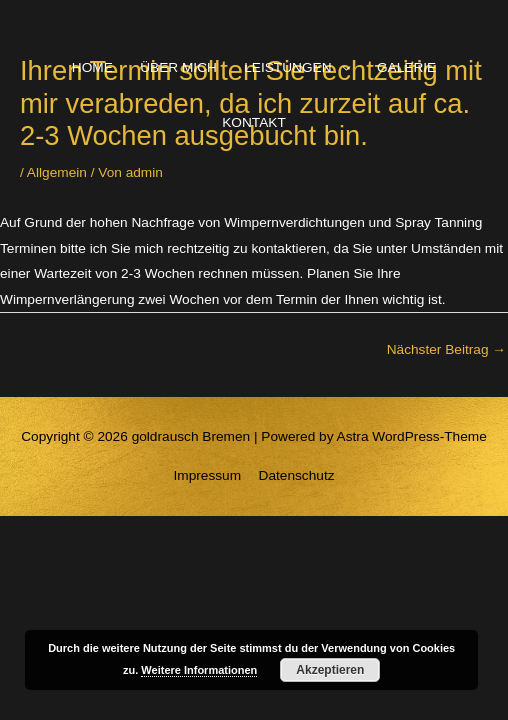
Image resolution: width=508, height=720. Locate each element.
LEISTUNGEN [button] (287, 67)
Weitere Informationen (199, 670)
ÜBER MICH (178, 67)
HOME (92, 67)
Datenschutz (297, 475)
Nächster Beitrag (446, 349)
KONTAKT (254, 122)
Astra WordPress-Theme (412, 436)
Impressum (207, 475)
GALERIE (406, 67)
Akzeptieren (330, 670)
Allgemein (57, 172)
